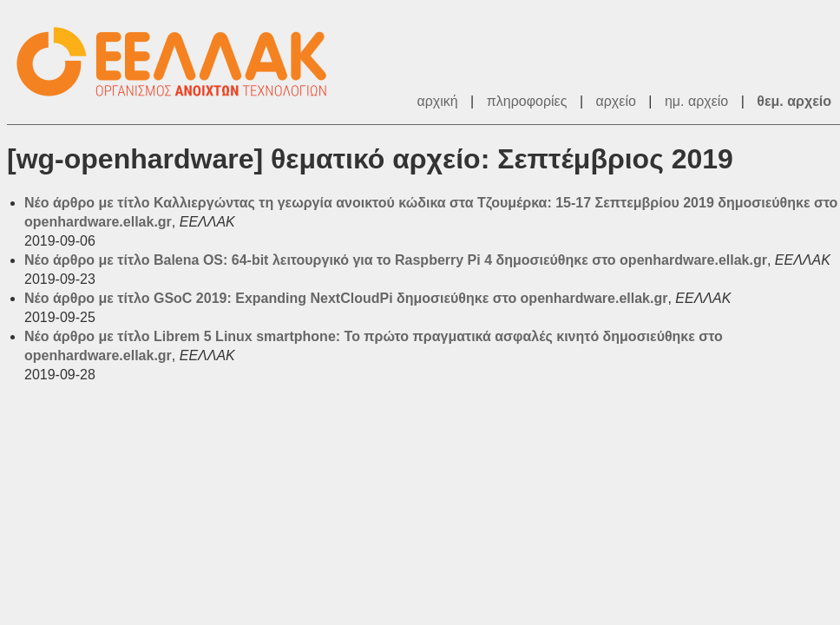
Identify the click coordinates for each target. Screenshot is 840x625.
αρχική (437, 101)
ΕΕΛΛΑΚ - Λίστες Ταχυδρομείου (180, 62)
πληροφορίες (527, 101)
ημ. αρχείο (696, 101)
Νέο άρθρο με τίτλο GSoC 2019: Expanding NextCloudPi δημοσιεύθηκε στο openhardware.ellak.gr (346, 298)
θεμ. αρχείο (794, 101)
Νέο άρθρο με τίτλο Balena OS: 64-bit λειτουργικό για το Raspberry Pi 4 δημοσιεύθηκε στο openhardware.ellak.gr (396, 260)
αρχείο (616, 101)
